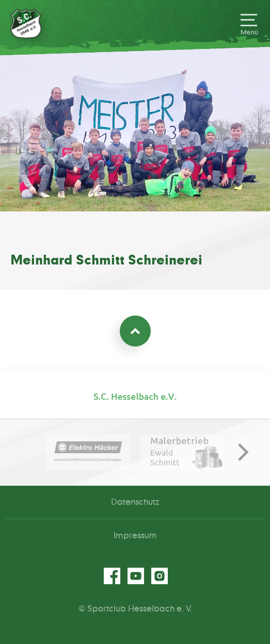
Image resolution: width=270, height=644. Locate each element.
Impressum (135, 536)
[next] (239, 452)
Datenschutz (135, 502)
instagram (159, 576)
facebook (112, 576)
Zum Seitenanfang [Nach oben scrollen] (135, 331)
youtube (135, 576)
